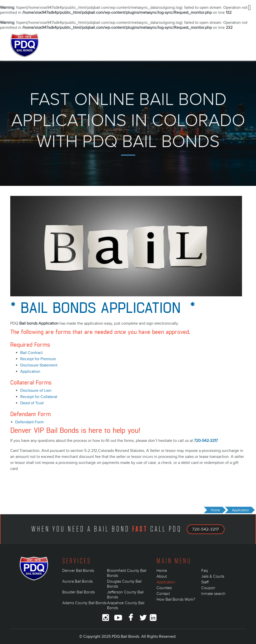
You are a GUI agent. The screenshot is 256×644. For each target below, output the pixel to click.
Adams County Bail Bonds (84, 603)
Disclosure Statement (39, 365)
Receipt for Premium (38, 359)
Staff (205, 582)
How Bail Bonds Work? (176, 599)
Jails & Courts (213, 576)
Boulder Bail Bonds (78, 592)
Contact (163, 594)
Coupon (208, 588)
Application (30, 371)
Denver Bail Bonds (78, 571)
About (162, 576)
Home (162, 571)
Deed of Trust (32, 403)
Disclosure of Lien (36, 391)
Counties (164, 588)
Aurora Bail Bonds (77, 581)
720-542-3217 (206, 441)
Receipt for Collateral (39, 397)
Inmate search (213, 594)
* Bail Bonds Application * (103, 309)
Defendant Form (29, 422)
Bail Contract (31, 353)
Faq (204, 571)
